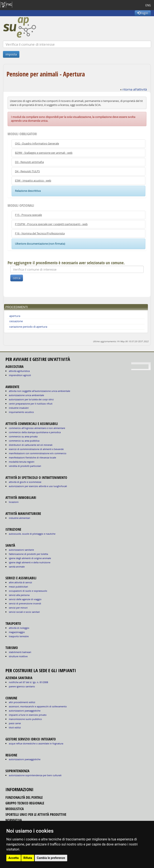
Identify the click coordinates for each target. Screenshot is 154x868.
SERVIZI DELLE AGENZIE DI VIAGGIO (25, 599)
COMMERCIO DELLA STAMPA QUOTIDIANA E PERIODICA (35, 432)
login (143, 13)
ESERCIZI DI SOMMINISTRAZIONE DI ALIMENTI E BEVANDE (36, 449)
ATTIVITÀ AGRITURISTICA (19, 371)
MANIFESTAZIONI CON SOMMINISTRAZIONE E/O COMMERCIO (38, 453)
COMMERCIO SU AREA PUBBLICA (24, 441)
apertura (15, 316)
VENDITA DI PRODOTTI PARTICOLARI (25, 466)
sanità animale (17, 567)
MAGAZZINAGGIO (17, 632)
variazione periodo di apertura (28, 327)
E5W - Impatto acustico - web (33, 181)
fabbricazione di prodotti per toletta (28, 554)
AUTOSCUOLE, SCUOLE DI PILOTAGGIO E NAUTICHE (32, 534)
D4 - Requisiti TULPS (27, 171)
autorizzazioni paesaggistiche (25, 711)
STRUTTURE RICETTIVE (18, 656)
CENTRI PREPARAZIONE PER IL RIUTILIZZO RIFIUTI (31, 404)
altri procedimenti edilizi (22, 702)
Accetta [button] (14, 858)
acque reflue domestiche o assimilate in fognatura (36, 743)
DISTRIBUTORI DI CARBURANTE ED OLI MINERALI (31, 445)
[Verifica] (77, 44)
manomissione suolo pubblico (25, 719)
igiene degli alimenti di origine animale (30, 558)
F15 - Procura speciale (28, 215)
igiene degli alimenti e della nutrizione (30, 562)
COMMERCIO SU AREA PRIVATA (23, 436)
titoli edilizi (15, 727)
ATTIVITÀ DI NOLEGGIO (19, 628)
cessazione (16, 321)
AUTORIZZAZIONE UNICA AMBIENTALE (26, 395)
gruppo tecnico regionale (25, 803)
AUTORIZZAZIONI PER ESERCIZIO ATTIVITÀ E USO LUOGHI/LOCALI (38, 486)
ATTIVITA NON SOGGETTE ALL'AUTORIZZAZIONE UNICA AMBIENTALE (40, 391)
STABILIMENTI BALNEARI (20, 652)
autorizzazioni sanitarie (21, 550)
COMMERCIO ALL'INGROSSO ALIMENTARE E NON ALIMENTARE (37, 428)
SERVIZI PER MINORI (18, 608)
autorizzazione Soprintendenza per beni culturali (35, 775)
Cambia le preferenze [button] (51, 858)
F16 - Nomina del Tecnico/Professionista (40, 233)
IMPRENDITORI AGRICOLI (20, 375)
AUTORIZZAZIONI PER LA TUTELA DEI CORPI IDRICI (31, 399)
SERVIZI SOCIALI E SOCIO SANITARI (24, 612)
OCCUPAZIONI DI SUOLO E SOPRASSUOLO (28, 591)
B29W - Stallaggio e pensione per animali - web (44, 153)
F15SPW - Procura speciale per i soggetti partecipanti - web (51, 224)
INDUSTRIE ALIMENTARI (19, 518)
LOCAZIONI (14, 502)
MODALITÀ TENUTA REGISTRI (22, 462)
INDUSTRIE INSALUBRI (19, 408)
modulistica (15, 809)
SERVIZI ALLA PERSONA (19, 595)
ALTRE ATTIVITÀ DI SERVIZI (20, 582)
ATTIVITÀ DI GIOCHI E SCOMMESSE (25, 482)
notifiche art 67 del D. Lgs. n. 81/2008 (28, 682)
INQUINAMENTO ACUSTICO (21, 412)
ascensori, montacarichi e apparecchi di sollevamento (38, 706)
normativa (14, 820)
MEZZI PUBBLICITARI (18, 587)
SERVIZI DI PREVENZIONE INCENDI (25, 603)
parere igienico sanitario (22, 686)
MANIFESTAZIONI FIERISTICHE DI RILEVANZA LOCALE (32, 457)
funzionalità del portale (24, 797)
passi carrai (15, 723)
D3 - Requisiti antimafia (29, 162)
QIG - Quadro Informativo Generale (37, 144)
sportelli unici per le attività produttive (36, 815)
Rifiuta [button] (28, 858)
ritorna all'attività (135, 89)
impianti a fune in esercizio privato (28, 715)
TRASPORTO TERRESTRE (19, 636)
